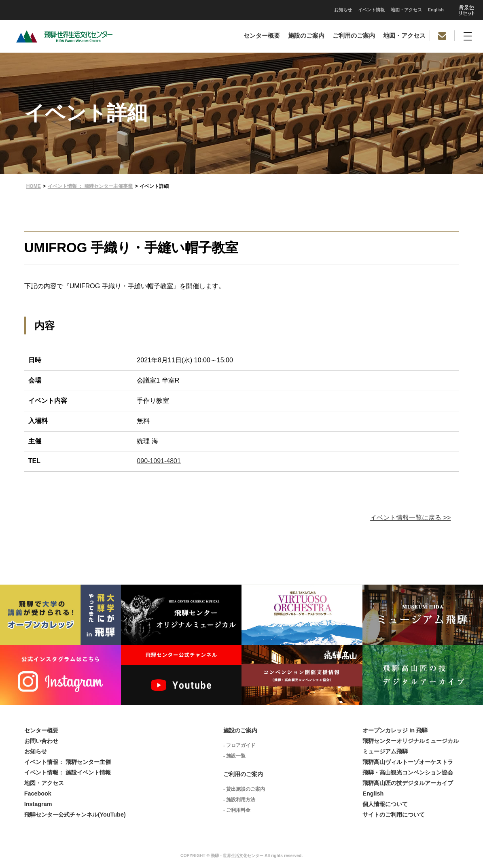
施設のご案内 (306, 36)
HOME (34, 186)
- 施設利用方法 (239, 800)
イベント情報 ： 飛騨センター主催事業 (90, 186)
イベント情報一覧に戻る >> (410, 518)
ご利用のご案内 (354, 36)
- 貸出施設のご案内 (244, 789)
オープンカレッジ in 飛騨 (395, 730)
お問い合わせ (41, 741)
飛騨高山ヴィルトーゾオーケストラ (408, 762)
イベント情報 (290, 10)
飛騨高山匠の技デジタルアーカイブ (408, 783)
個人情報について (385, 804)
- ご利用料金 (237, 810)
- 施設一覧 (234, 756)
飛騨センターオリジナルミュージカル (411, 741)
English (355, 10)
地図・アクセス (325, 10)
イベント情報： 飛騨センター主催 (68, 762)
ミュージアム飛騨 (385, 751)
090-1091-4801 (159, 461)
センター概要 (262, 36)
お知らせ (262, 10)
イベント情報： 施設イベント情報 (68, 772)
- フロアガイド (239, 745)
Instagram (38, 804)
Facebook (38, 794)
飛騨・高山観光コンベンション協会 (408, 772)
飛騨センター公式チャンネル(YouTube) (75, 815)
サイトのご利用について (394, 815)
